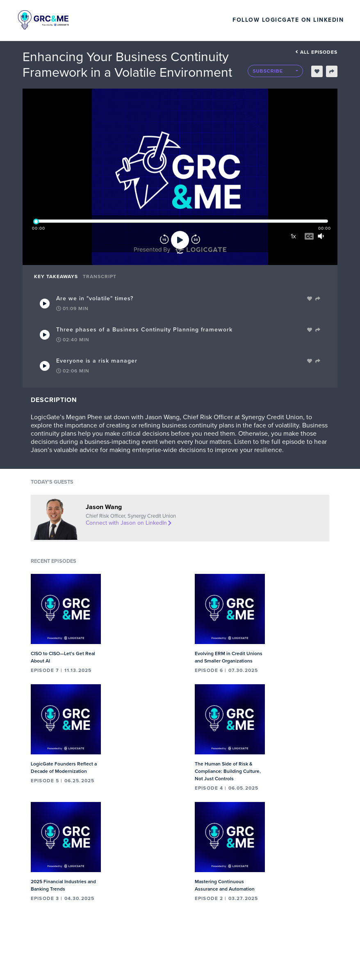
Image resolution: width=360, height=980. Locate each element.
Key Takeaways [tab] (56, 276)
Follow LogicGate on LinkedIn (288, 20)
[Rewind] (164, 240)
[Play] (180, 240)
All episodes (316, 52)
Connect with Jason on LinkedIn (129, 523)
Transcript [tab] (100, 276)
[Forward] (196, 240)
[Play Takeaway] (45, 304)
